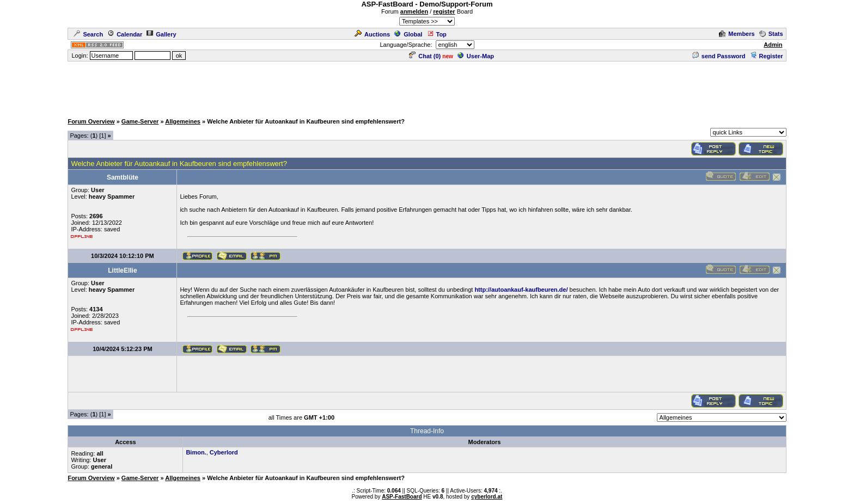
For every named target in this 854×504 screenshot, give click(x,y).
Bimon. (196, 452)
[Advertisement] (427, 87)
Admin (773, 45)
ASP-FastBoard (402, 497)
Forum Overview (91, 121)
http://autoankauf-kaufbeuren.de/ (521, 290)
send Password (719, 56)
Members (737, 34)
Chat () (425, 56)
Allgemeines (183, 121)
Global (408, 34)
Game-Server (140, 121)
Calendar (125, 34)
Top (437, 34)
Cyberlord (224, 452)
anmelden (414, 11)
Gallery (161, 34)
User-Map (476, 56)
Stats (771, 34)
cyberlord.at (487, 497)
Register (767, 56)
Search (88, 34)
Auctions (372, 34)
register (444, 11)
